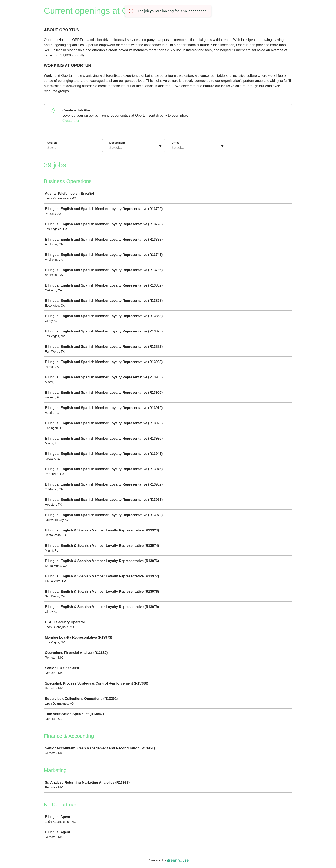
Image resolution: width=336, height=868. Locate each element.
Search (52, 143)
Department (117, 143)
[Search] (73, 148)
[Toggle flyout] (160, 146)
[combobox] (110, 148)
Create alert (71, 121)
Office (176, 143)
